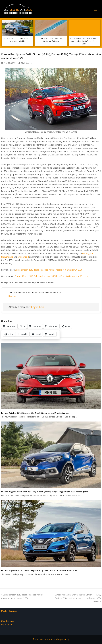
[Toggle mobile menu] (96, 9)
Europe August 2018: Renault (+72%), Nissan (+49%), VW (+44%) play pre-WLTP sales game (45, 492)
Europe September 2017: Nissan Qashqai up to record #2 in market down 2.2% (39, 570)
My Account (7, 624)
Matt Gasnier (27, 63)
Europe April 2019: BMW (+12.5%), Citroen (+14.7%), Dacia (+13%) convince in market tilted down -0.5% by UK (78, 598)
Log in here (38, 307)
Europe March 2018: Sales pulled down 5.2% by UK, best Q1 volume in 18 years (51, 276)
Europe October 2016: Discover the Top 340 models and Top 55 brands (35, 413)
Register (12, 296)
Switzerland (23, 257)
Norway (86, 253)
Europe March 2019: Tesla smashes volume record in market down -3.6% (49, 270)
